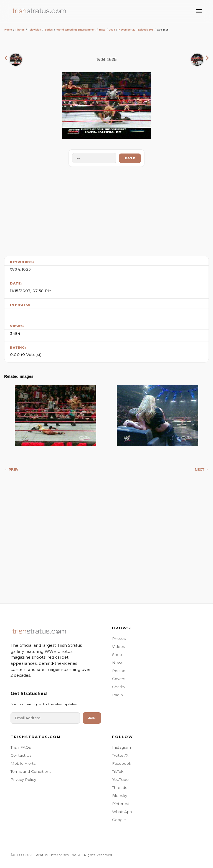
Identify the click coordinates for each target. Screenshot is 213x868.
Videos (118, 646)
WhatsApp (122, 812)
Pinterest (121, 804)
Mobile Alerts (23, 763)
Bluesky (120, 796)
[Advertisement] (106, 210)
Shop (117, 655)
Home (8, 30)
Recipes (120, 671)
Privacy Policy (23, 779)
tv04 (15, 269)
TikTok (118, 771)
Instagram (121, 747)
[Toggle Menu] (199, 11)
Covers (119, 679)
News (118, 663)
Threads (120, 788)
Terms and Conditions (31, 771)
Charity (119, 687)
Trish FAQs (21, 747)
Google (119, 820)
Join (92, 718)
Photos (20, 30)
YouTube (120, 779)
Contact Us (21, 755)
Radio (117, 695)
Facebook (122, 763)
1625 (26, 269)
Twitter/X (120, 755)
